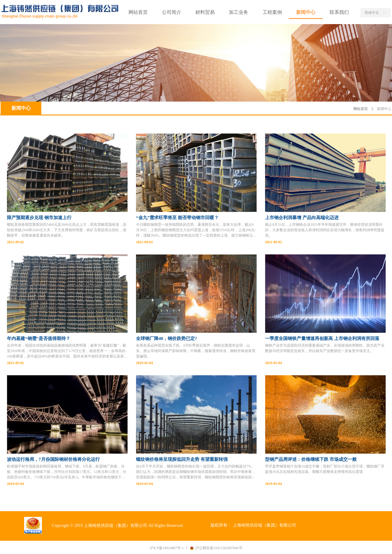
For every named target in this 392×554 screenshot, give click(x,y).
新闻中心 (384, 109)
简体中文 (372, 13)
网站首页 (361, 109)
